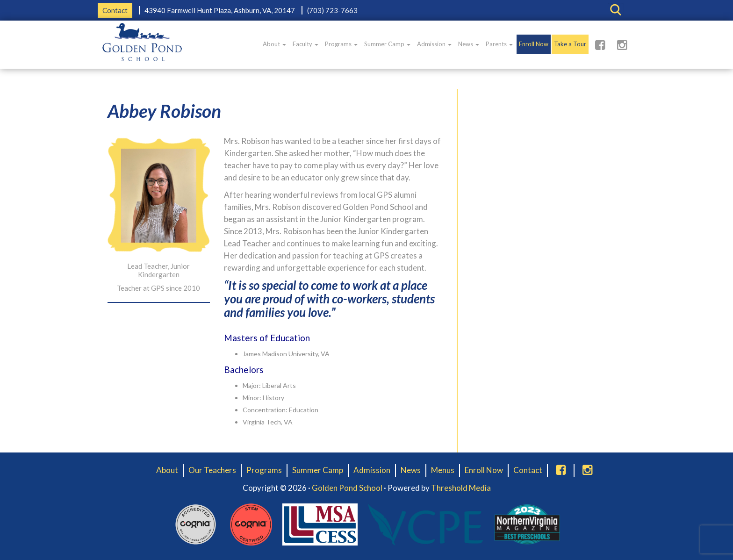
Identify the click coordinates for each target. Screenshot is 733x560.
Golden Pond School (347, 488)
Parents (499, 44)
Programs (341, 44)
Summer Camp (387, 44)
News (469, 44)
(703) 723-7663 (332, 10)
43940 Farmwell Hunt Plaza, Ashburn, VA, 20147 (220, 10)
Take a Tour (570, 44)
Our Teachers (212, 470)
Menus (443, 470)
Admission (434, 44)
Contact (115, 10)
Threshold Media (461, 488)
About (274, 44)
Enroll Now (534, 44)
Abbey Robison (164, 111)
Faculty (305, 44)
